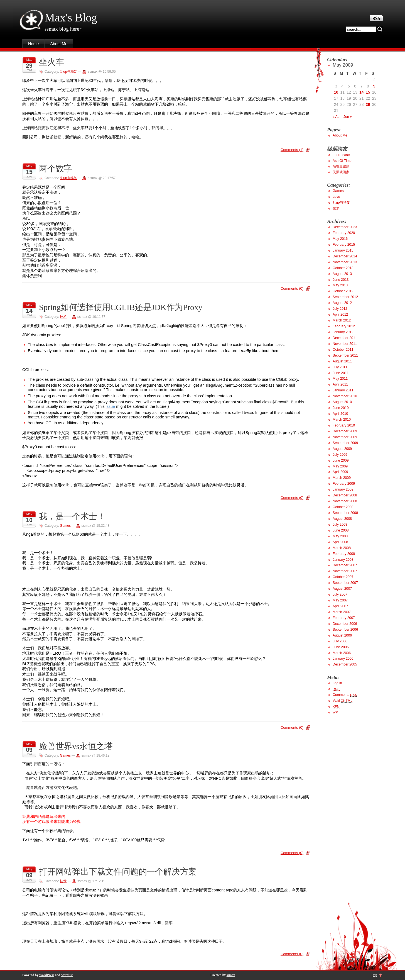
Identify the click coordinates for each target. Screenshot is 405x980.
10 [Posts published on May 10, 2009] (336, 92)
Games (65, 526)
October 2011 (343, 350)
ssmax (231, 975)
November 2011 (345, 344)
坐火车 (51, 62)
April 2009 (340, 472)
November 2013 (345, 262)
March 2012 (342, 320)
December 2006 (345, 624)
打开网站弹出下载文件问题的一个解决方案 (118, 872)
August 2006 (342, 635)
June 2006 (341, 647)
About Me (59, 44)
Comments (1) (292, 150)
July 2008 (340, 525)
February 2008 (344, 554)
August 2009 (342, 449)
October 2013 (343, 268)
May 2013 (340, 285)
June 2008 (341, 530)
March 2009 (342, 478)
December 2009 (345, 431)
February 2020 (344, 233)
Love (336, 197)
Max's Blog (71, 18)
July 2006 (340, 641)
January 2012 (343, 332)
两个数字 (56, 169)
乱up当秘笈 (68, 72)
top (375, 975)
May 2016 (340, 239)
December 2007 (345, 565)
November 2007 (345, 571)
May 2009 (340, 466)
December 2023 (345, 227)
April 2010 (340, 414)
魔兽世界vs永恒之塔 (76, 746)
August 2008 (342, 519)
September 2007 (345, 583)
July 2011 (340, 367)
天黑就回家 (341, 172)
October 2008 (343, 507)
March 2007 (342, 612)
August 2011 (342, 361)
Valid (343, 701)
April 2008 (340, 542)
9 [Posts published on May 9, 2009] (374, 86)
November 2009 (345, 437)
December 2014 (345, 256)
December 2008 (345, 495)
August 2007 (342, 589)
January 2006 (343, 659)
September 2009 (345, 443)
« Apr (337, 117)
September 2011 (345, 355)
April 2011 (340, 384)
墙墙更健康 (341, 166)
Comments (345, 695)
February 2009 (344, 484)
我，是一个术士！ (72, 516)
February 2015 (344, 245)
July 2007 (340, 594)
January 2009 (343, 489)
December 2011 (345, 338)
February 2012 (344, 326)
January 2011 (343, 390)
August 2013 (342, 274)
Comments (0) (292, 288)
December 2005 (345, 664)
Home (33, 44)
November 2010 (345, 396)
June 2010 (341, 408)
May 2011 (340, 379)
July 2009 (340, 455)
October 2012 (343, 291)
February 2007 (344, 618)
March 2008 (342, 548)
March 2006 (342, 653)
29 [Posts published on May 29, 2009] (368, 104)
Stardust (67, 975)
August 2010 (342, 402)
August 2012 (342, 303)
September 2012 (345, 297)
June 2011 (341, 373)
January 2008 (343, 560)
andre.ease (341, 155)
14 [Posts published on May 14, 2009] (362, 92)
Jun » (348, 117)
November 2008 (345, 501)
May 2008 (340, 536)
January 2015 (343, 250)
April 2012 (340, 315)
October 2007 (343, 577)
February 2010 (344, 425)
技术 (63, 317)
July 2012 (340, 309)
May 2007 (340, 600)
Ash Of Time (342, 161)
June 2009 (341, 460)
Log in (337, 683)
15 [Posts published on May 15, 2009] (368, 92)
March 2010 (342, 420)
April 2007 (340, 606)
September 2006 (345, 630)
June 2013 (341, 280)
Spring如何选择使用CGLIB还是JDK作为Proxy (121, 307)
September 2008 (345, 513)
